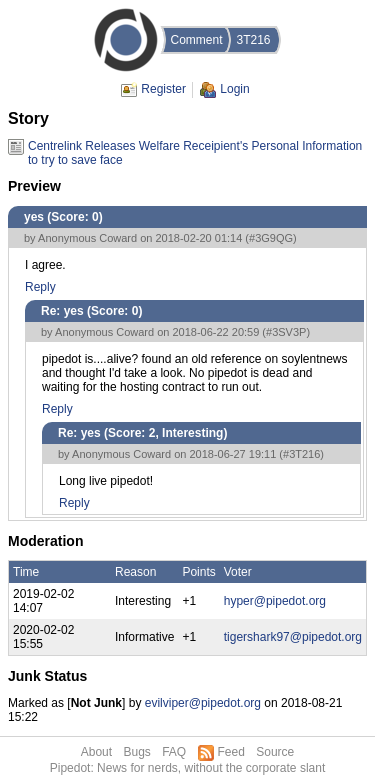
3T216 (253, 40)
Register (163, 89)
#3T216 (301, 454)
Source (275, 752)
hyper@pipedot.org (275, 601)
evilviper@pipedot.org (203, 703)
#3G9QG (271, 238)
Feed (231, 752)
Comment (196, 40)
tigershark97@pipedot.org (293, 637)
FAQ (174, 752)
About (96, 752)
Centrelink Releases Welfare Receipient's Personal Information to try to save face (195, 147)
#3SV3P (286, 332)
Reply (40, 287)
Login (234, 89)
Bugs (136, 752)
